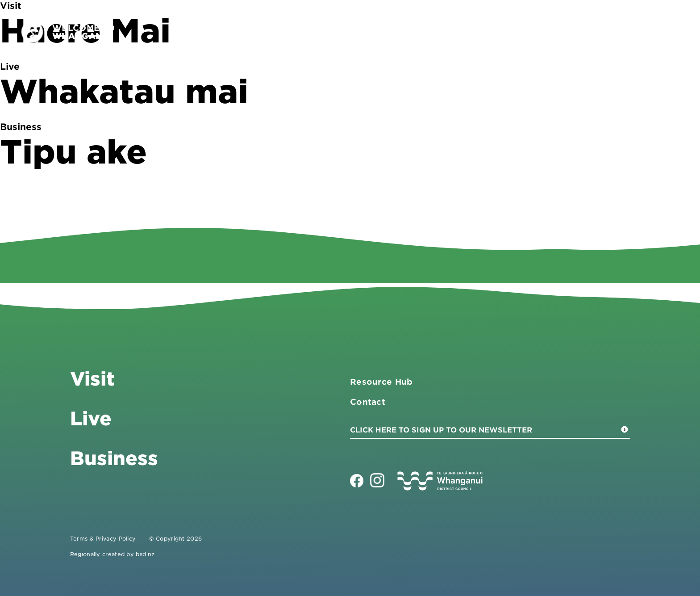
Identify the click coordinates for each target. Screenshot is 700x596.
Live (589, 31)
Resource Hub (381, 382)
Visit (487, 31)
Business (539, 31)
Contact (635, 31)
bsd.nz (145, 554)
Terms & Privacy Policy (103, 538)
